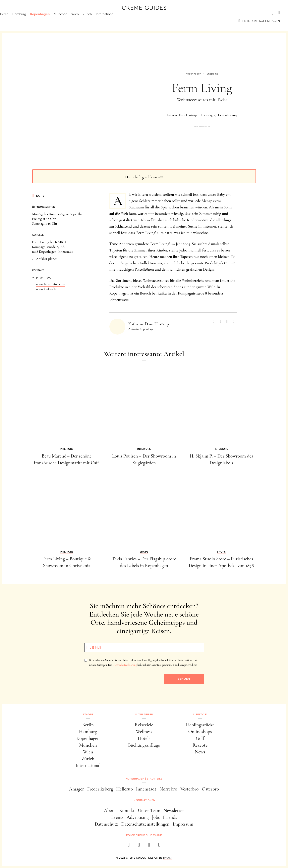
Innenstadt (146, 789)
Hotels (144, 738)
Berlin (12, 21)
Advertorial (202, 127)
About (110, 811)
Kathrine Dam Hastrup (182, 115)
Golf (200, 738)
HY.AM (168, 858)
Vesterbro (189, 789)
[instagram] (139, 846)
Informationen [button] (144, 800)
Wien (83, 21)
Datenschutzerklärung (125, 665)
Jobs (156, 817)
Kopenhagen (48, 21)
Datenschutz (106, 824)
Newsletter (174, 811)
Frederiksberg (100, 789)
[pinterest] (149, 846)
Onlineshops (200, 732)
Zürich (95, 21)
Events (117, 817)
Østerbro (210, 789)
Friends (170, 817)
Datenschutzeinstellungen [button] (145, 824)
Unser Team (149, 811)
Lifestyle (65, 13)
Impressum (183, 824)
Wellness (144, 732)
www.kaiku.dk (46, 289)
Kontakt (127, 811)
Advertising (138, 817)
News (200, 752)
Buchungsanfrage (144, 745)
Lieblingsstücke (200, 725)
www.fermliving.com (51, 284)
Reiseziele (144, 725)
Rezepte (200, 745)
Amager (77, 789)
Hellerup (125, 789)
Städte (14, 13)
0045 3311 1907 (42, 277)
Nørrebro (168, 789)
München (69, 21)
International (113, 21)
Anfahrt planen (47, 259)
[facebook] (129, 846)
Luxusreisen (39, 13)
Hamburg (27, 21)
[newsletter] (159, 846)
